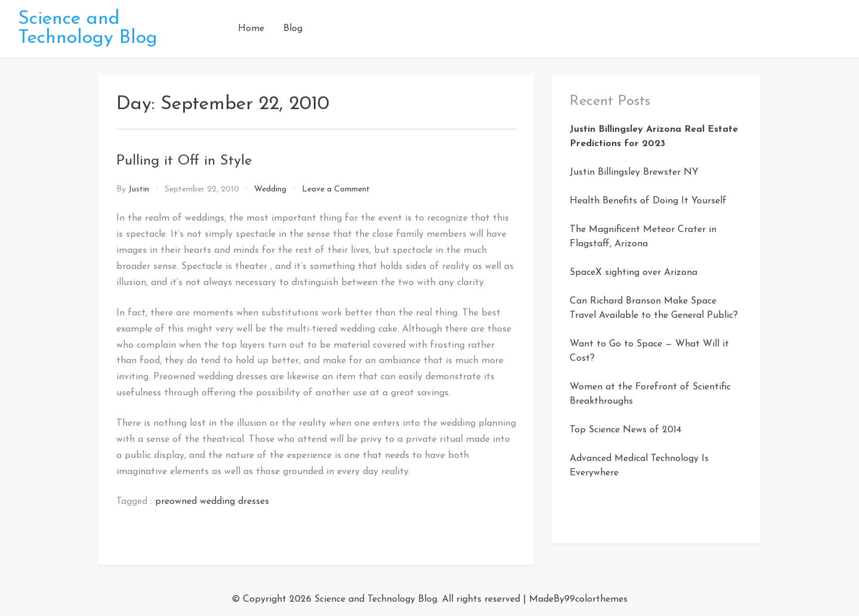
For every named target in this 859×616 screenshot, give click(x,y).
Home (251, 29)
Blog (293, 29)
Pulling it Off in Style (184, 161)
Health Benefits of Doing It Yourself (648, 201)
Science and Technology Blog (88, 29)
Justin (139, 189)
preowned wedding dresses (212, 502)
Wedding (270, 189)
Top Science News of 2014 (625, 430)
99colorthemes (596, 599)
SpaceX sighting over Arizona (634, 273)
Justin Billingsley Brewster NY (634, 172)
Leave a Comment (336, 189)
